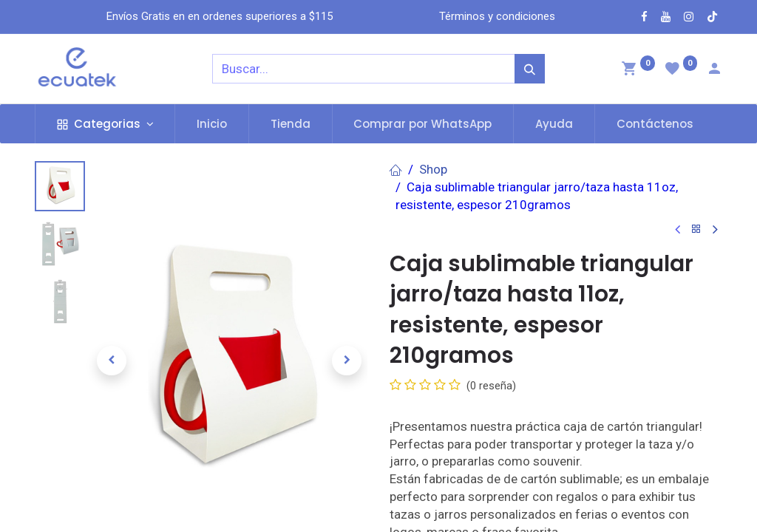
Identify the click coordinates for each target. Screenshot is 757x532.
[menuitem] (212, 124)
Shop (433, 169)
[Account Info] (714, 70)
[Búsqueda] (530, 69)
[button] (112, 361)
